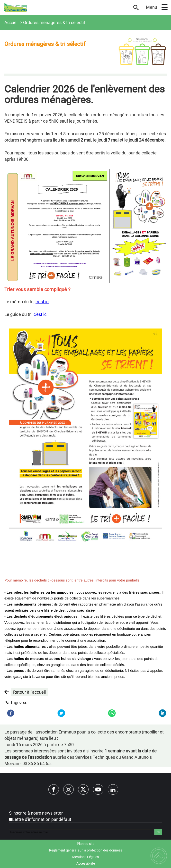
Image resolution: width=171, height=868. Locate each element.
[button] (165, 7)
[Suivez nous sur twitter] (83, 789)
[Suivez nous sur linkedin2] (113, 789)
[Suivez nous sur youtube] (98, 789)
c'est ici (42, 302)
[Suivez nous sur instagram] (68, 789)
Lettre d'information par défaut (42, 819)
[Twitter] (61, 713)
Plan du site (86, 844)
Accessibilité (86, 863)
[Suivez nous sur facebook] (54, 789)
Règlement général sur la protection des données (86, 850)
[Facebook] (11, 713)
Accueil (11, 22)
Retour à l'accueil (29, 692)
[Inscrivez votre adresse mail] (82, 832)
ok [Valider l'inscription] (158, 832)
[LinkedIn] (162, 713)
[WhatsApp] (112, 713)
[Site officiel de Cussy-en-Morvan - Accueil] (66, 7)
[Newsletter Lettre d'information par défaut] (11, 819)
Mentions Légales (85, 857)
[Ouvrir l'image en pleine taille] (142, 51)
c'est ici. (41, 314)
